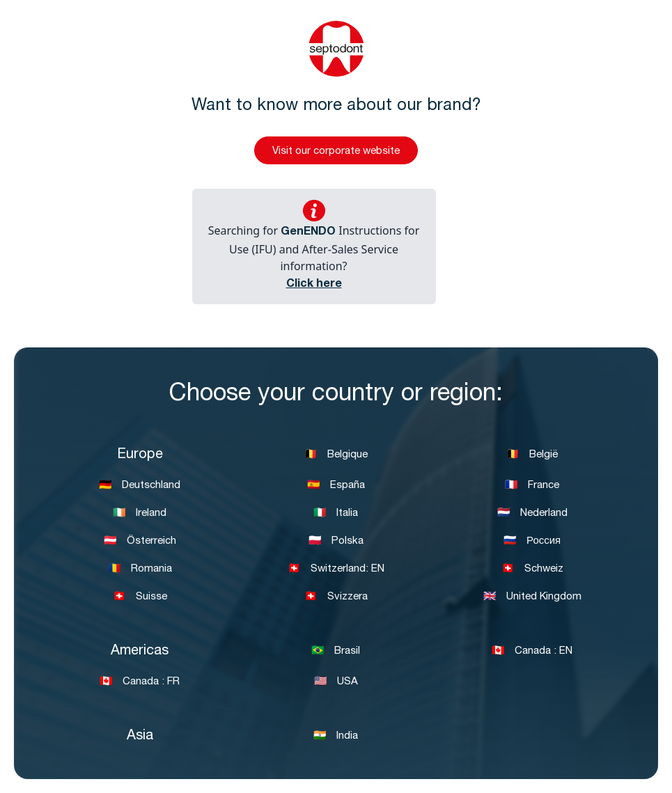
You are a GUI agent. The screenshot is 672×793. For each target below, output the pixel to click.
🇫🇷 (532, 486)
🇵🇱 (336, 541)
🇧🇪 (336, 455)
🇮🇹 (336, 513)
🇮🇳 (336, 736)
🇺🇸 (336, 682)
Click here (314, 285)
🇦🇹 (140, 541)
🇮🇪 (140, 513)
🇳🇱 (532, 513)
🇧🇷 (336, 651)
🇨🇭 (336, 569)
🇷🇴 (140, 569)
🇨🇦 (532, 651)
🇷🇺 (532, 541)
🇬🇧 (532, 597)
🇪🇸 (336, 486)
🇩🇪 (140, 486)
